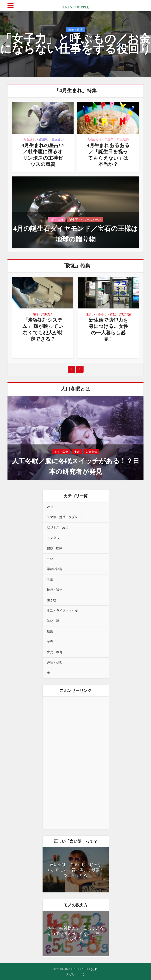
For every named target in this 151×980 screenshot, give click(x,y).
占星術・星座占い (51, 139)
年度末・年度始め (117, 139)
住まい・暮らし (96, 314)
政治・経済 (75, 33)
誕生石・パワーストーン (85, 220)
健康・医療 (61, 452)
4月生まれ (29, 139)
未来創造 (91, 452)
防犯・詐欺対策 (43, 314)
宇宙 (77, 452)
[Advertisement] (76, 763)
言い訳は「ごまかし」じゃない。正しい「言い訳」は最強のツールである (76, 870)
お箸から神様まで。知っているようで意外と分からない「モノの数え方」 (76, 934)
